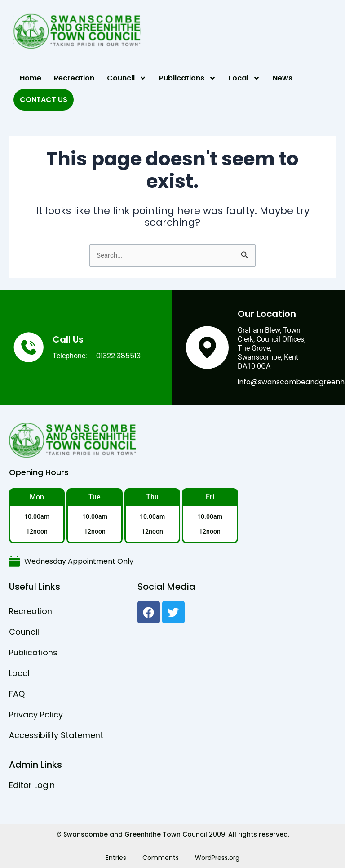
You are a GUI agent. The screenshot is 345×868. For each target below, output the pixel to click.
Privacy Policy (36, 714)
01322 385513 (118, 356)
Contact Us (44, 100)
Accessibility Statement (56, 735)
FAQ (17, 694)
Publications (188, 78)
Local (244, 78)
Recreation (74, 78)
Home (31, 78)
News (283, 78)
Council (127, 78)
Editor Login (32, 785)
